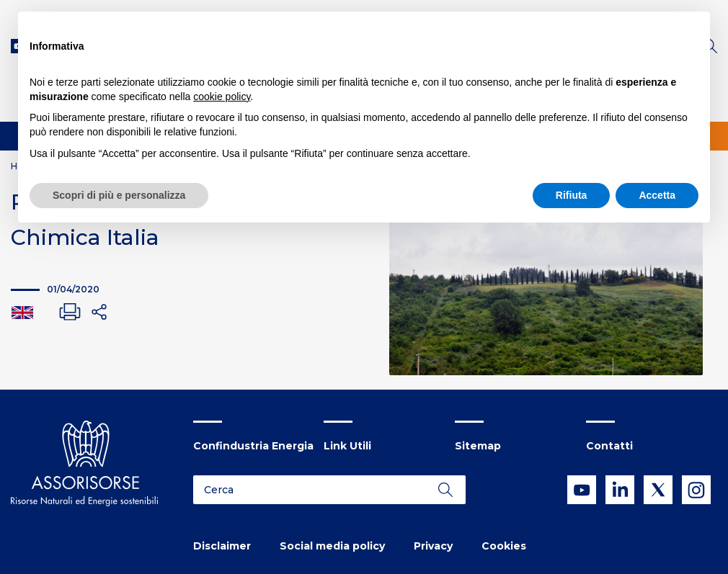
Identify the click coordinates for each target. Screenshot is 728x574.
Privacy (433, 546)
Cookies (504, 546)
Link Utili (347, 446)
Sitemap (478, 446)
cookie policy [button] (222, 97)
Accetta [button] (657, 195)
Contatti (609, 446)
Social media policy (332, 546)
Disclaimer (222, 546)
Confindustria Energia (253, 446)
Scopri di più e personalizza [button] (119, 195)
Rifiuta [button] (572, 195)
